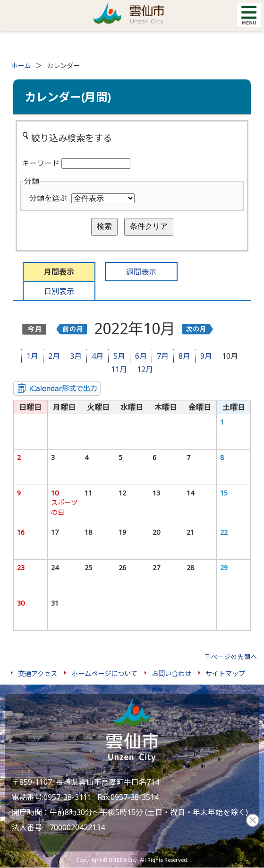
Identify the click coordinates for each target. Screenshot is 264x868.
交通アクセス (38, 673)
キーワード (41, 163)
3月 (76, 356)
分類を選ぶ (48, 198)
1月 (32, 356)
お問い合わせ (171, 673)
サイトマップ (225, 673)
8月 (184, 356)
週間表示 (141, 272)
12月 (145, 369)
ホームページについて (104, 673)
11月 (119, 369)
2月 (54, 356)
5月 (119, 356)
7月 (163, 356)
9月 (206, 356)
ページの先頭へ (234, 657)
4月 (98, 356)
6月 (141, 356)
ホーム (21, 65)
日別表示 (59, 291)
